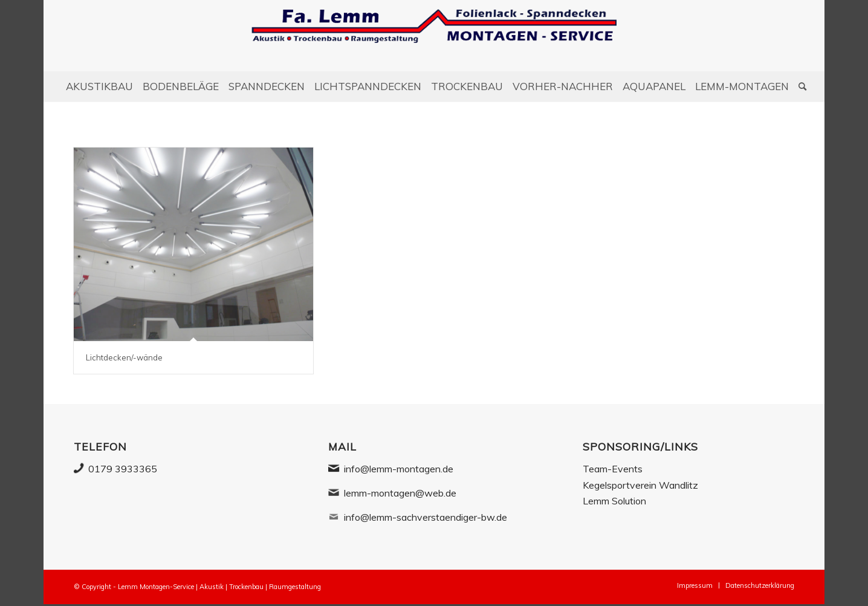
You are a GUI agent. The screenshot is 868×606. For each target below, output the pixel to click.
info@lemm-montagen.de (399, 469)
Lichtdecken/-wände (124, 357)
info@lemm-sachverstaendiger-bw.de (426, 517)
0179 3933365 (123, 469)
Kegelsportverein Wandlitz (640, 485)
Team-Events (613, 469)
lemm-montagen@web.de (400, 493)
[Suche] (800, 86)
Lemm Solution (614, 501)
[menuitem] (99, 86)
